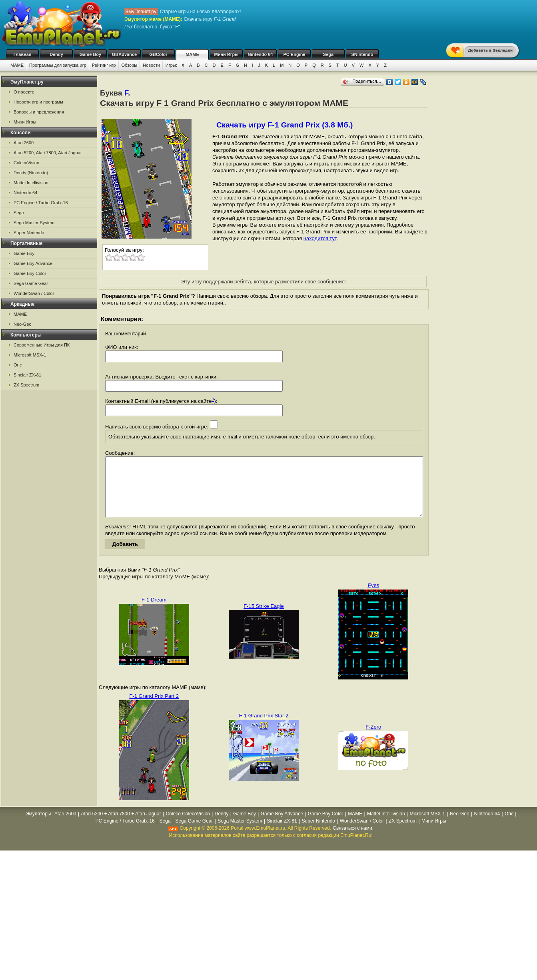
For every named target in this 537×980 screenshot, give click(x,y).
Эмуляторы (38, 826)
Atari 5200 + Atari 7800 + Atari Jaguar (121, 826)
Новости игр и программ (38, 102)
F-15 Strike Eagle (264, 618)
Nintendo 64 (261, 54)
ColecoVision (26, 163)
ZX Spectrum (26, 385)
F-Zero (373, 739)
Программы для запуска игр (58, 65)
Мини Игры (227, 54)
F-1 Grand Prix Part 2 (154, 708)
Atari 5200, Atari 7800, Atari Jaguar (48, 153)
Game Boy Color (30, 273)
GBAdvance (124, 54)
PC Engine (294, 54)
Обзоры (130, 65)
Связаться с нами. (353, 840)
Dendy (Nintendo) (31, 173)
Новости (151, 65)
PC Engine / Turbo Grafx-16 (41, 203)
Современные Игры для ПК (42, 345)
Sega (328, 54)
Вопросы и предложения (39, 112)
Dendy (56, 54)
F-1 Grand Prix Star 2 (264, 728)
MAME (192, 54)
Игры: (171, 65)
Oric (18, 365)
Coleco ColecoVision (188, 826)
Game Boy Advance (33, 263)
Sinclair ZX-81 (27, 375)
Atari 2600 (24, 143)
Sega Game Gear (31, 283)
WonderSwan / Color (34, 293)
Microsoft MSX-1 (30, 355)
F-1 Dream (154, 612)
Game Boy (90, 54)
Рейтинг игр (104, 65)
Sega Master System (34, 223)
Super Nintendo (29, 233)
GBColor (158, 54)
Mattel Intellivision (31, 183)
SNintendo (362, 54)
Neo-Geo (23, 324)
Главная (23, 54)
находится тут (320, 238)
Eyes (373, 597)
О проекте (24, 92)
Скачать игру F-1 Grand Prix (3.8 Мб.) (284, 125)
